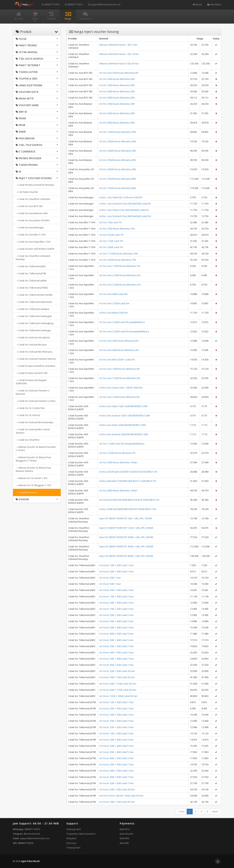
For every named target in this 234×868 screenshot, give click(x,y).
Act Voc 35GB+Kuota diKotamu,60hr (118, 179)
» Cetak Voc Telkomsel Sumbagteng (35, 323)
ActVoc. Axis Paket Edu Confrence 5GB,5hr (121, 197)
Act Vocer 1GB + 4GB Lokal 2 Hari (116, 597)
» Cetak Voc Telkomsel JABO (31, 266)
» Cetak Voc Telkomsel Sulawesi (32, 309)
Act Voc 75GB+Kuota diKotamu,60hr (118, 188)
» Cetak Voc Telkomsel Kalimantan (34, 302)
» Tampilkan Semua (26, 492)
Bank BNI (124, 838)
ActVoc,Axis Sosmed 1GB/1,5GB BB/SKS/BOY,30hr (125, 416)
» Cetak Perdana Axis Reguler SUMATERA (31, 382)
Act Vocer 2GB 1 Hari (110, 578)
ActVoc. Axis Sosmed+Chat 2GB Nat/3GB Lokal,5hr (125, 204)
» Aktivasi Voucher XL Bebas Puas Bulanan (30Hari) (33, 469)
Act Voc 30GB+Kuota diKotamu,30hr (118, 151)
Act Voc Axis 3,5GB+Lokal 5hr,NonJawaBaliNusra (124, 331)
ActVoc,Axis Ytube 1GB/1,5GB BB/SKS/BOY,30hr (124, 406)
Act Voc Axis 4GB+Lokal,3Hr (114, 294)
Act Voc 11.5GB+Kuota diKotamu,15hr (119, 254)
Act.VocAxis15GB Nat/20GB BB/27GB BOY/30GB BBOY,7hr (129, 500)
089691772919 (51, 4)
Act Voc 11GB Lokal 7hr (111, 241)
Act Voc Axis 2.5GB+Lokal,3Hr (114, 303)
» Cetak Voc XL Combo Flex (30, 408)
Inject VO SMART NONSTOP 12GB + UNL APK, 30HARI (126, 528)
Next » (216, 812)
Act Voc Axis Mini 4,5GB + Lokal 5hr (117, 360)
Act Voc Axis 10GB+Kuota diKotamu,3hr (120, 369)
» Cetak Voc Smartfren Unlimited (33, 199)
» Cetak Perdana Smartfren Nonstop (35, 185)
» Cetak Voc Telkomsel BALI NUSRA (34, 295)
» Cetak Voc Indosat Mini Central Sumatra (33, 431)
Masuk (197, 4)
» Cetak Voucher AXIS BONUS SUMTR (35, 249)
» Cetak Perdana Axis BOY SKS (32, 373)
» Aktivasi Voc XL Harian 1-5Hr (32, 478)
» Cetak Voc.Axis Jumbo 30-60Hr (33, 220)
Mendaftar (214, 4)
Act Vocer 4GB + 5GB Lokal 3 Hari (116, 634)
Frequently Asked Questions (81, 834)
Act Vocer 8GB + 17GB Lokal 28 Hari (118, 690)
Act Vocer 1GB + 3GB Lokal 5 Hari (116, 609)
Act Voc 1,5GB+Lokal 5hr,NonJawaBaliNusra (122, 444)
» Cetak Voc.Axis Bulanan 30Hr (32, 213)
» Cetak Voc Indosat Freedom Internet (36, 359)
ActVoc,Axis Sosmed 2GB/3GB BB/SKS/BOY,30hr (124, 434)
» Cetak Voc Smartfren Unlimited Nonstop (33, 258)
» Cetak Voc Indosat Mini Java (31, 345)
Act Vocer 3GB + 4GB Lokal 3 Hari (116, 621)
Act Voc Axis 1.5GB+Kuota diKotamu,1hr (120, 266)
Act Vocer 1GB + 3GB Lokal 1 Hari (116, 565)
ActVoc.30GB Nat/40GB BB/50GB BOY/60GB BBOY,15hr (128, 509)
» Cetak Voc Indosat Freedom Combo (36, 401)
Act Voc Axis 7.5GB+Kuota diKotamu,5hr (120, 378)
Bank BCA (125, 829)
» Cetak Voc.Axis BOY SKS (29, 206)
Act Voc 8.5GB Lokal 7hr (112, 235)
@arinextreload (32, 834)
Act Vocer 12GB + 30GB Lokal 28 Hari (118, 696)
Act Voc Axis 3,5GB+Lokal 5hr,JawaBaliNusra (122, 322)
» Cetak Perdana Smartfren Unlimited (35, 366)
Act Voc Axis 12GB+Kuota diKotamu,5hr (120, 397)
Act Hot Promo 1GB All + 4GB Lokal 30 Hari (121, 796)
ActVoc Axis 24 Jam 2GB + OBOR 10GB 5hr (121, 388)
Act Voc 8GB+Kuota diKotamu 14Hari (118, 491)
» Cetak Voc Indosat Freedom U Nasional (33, 392)
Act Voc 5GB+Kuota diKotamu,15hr (117, 229)
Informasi (71, 843)
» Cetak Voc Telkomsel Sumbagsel (34, 316)
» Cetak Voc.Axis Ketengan (30, 228)
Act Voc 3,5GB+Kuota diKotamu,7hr (117, 453)
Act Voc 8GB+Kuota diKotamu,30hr (117, 98)
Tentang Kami (73, 848)
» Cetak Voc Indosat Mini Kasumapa (35, 422)
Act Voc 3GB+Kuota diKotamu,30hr (117, 85)
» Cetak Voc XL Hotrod (28, 415)
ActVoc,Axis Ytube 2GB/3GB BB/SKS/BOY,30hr (123, 425)
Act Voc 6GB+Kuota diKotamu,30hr (117, 91)
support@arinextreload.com (104, 4)
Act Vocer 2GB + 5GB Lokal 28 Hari (117, 671)
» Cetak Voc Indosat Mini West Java (34, 352)
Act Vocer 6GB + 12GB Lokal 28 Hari (118, 684)
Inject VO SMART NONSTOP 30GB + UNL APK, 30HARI (126, 537)
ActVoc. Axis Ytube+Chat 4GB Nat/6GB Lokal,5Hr (124, 210)
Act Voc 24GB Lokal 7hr (111, 247)
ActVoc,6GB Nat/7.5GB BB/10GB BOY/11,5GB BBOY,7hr (128, 481)
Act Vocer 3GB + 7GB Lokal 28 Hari (117, 677)
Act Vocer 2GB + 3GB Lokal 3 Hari (116, 615)
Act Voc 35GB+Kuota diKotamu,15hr (118, 260)
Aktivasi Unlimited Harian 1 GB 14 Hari (119, 54)
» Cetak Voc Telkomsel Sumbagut (33, 330)
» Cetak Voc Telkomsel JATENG (32, 288)
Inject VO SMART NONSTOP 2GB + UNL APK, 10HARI (126, 518)
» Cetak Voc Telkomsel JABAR (31, 281)
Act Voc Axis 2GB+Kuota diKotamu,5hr (119, 73)
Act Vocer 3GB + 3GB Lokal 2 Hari (116, 590)
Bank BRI (124, 843)
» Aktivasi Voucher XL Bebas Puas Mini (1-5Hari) (36, 449)
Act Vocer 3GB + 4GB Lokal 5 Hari (116, 640)
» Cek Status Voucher (27, 192)
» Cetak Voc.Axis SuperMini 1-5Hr (33, 242)
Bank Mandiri (127, 834)
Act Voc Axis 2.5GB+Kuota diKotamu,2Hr (120, 275)
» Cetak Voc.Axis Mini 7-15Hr (31, 235)
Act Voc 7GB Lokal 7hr (111, 222)
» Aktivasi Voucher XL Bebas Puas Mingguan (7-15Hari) (33, 459)
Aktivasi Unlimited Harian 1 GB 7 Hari (118, 45)
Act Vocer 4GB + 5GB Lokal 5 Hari (116, 653)
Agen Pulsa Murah (30, 861)
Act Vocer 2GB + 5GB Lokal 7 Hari (116, 783)
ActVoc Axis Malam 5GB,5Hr (114, 313)
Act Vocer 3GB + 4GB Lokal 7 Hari (116, 659)
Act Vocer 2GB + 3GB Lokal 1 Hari (116, 572)
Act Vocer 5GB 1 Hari (110, 584)
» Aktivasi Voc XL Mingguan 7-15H (33, 485)
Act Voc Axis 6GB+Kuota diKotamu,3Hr (119, 350)
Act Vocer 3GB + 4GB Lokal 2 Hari (116, 603)
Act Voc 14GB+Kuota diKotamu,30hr (118, 132)
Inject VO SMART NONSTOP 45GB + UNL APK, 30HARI (126, 547)
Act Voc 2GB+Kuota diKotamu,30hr (117, 79)
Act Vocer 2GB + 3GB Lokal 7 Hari (116, 646)
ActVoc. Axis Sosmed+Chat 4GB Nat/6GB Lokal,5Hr (125, 216)
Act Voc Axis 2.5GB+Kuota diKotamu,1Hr (120, 285)
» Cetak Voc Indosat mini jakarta (33, 338)
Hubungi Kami (74, 829)
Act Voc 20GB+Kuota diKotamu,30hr (118, 141)
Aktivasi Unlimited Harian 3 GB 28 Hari (119, 64)
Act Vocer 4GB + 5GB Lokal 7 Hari (116, 665)
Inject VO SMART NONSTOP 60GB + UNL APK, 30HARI (126, 556)
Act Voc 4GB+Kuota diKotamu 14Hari (118, 462)
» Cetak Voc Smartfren (28, 440)
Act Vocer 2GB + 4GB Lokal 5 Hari (116, 628)
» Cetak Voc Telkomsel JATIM (31, 273)
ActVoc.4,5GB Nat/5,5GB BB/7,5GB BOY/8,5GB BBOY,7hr (128, 472)
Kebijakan (71, 838)
